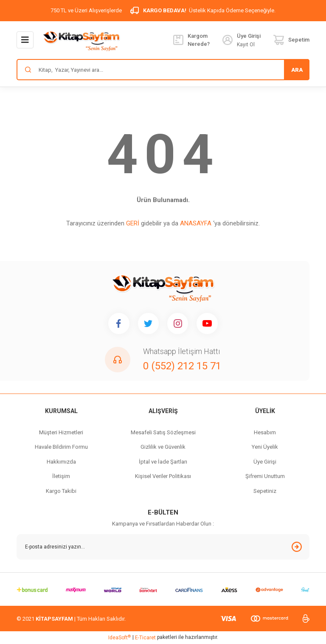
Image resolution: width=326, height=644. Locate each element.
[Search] (163, 70)
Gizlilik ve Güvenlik (163, 447)
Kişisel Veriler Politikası (163, 477)
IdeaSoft (119, 638)
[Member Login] (228, 40)
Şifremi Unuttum (265, 477)
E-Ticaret (145, 638)
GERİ (133, 223)
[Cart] (291, 40)
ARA (297, 70)
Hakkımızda (61, 462)
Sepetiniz (265, 491)
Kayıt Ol (246, 45)
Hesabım (265, 432)
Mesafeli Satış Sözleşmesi (163, 432)
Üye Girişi (265, 462)
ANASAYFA (196, 223)
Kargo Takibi (61, 491)
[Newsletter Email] (163, 547)
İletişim (61, 477)
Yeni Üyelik (265, 447)
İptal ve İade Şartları (163, 462)
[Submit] (297, 547)
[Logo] (81, 40)
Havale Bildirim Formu (61, 447)
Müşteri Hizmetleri (61, 432)
